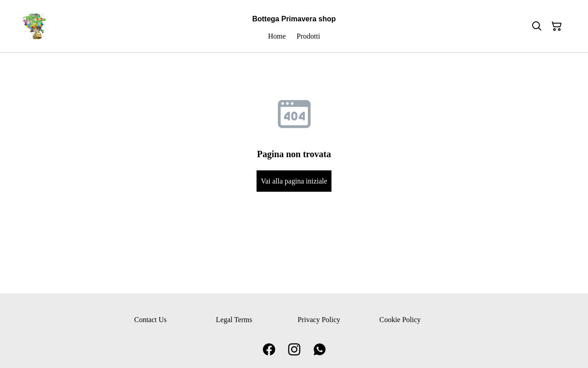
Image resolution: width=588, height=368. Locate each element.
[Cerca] (537, 26)
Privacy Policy (319, 320)
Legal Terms (234, 320)
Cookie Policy (400, 320)
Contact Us (151, 320)
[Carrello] (557, 26)
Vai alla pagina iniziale (294, 181)
